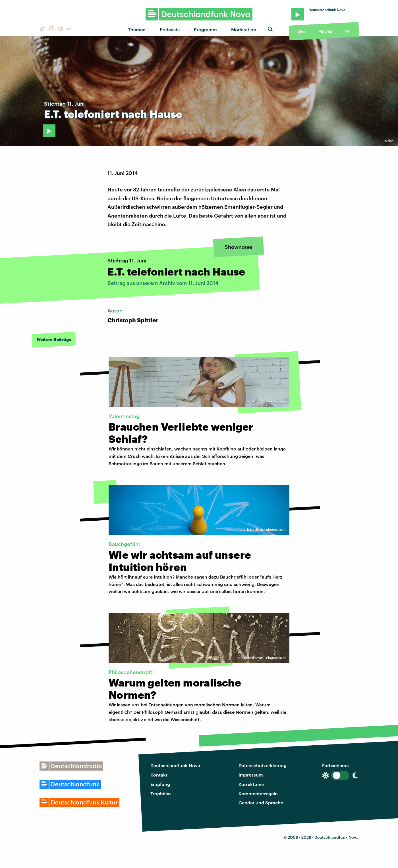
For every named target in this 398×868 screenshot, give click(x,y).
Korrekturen (251, 784)
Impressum (251, 775)
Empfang (160, 784)
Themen (137, 29)
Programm (205, 29)
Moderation (244, 29)
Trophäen (161, 793)
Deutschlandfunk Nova (175, 765)
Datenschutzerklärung (263, 765)
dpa (391, 141)
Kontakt (159, 775)
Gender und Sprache (261, 803)
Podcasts (170, 29)
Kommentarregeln (258, 793)
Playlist (325, 31)
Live (302, 31)
